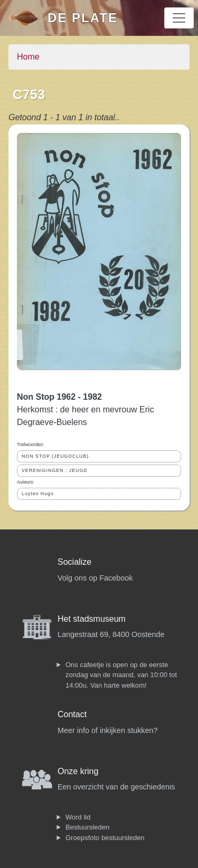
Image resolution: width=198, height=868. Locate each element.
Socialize (74, 562)
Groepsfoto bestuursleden (105, 838)
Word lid (78, 817)
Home (28, 57)
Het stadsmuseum (92, 619)
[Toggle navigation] (179, 18)
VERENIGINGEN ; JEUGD (55, 470)
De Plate (83, 18)
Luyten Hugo (38, 494)
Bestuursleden (87, 827)
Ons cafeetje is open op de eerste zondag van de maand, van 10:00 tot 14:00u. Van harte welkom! (121, 675)
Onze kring (78, 771)
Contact (72, 714)
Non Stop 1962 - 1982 (59, 397)
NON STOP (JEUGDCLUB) (55, 456)
